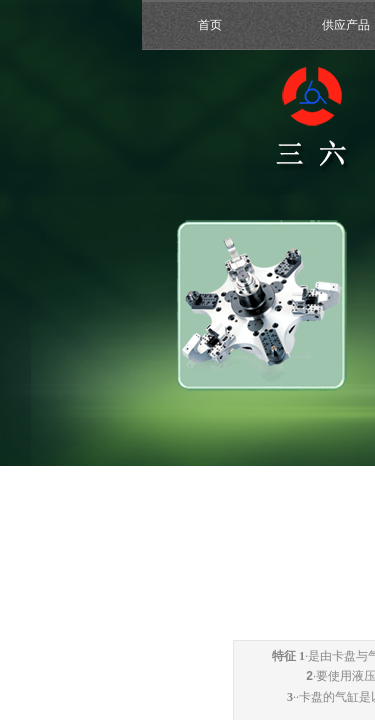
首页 (210, 25)
